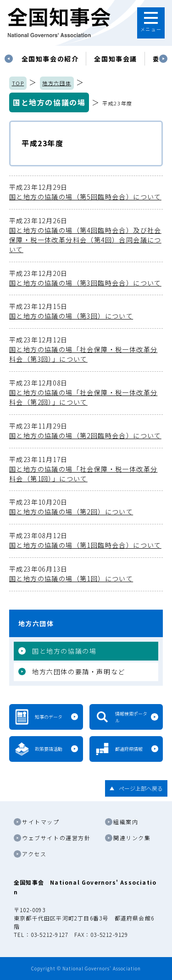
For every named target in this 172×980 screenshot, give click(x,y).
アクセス (34, 854)
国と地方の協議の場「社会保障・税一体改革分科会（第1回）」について (86, 469)
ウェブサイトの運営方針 (56, 838)
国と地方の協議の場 (49, 102)
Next (163, 59)
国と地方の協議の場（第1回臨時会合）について (86, 540)
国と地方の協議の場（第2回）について (86, 507)
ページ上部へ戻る (141, 788)
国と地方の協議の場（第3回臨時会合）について (86, 278)
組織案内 (126, 822)
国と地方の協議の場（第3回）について (86, 311)
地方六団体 (57, 83)
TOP (18, 83)
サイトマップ (41, 822)
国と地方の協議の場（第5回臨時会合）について (86, 192)
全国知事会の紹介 (50, 59)
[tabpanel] (50, 59)
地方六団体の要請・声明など (79, 672)
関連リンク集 (132, 838)
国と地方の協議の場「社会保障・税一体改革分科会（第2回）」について (86, 392)
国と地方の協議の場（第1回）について (86, 574)
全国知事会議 (116, 59)
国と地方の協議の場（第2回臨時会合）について (86, 431)
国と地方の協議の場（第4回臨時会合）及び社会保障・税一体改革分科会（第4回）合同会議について (86, 235)
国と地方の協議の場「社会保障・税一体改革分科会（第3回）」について (86, 349)
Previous (9, 59)
